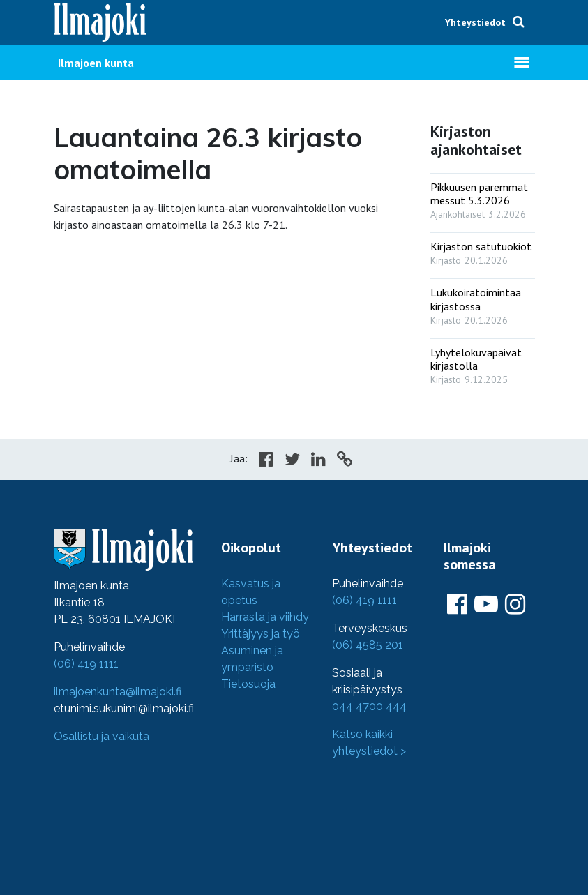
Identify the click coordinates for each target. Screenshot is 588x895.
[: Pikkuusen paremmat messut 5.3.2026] (483, 197)
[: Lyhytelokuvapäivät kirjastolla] (483, 363)
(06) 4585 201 (368, 645)
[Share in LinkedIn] (318, 461)
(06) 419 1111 (86, 664)
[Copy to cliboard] (345, 461)
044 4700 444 (369, 706)
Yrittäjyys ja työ (261, 634)
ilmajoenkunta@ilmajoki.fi (118, 692)
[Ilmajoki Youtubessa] (486, 605)
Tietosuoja (248, 684)
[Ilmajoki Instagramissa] (515, 605)
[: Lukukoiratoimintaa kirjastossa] (483, 303)
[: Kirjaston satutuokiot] (483, 250)
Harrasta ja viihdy (265, 617)
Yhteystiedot (475, 22)
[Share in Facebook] (266, 461)
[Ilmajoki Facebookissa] (457, 605)
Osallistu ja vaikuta (101, 736)
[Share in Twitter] (292, 461)
